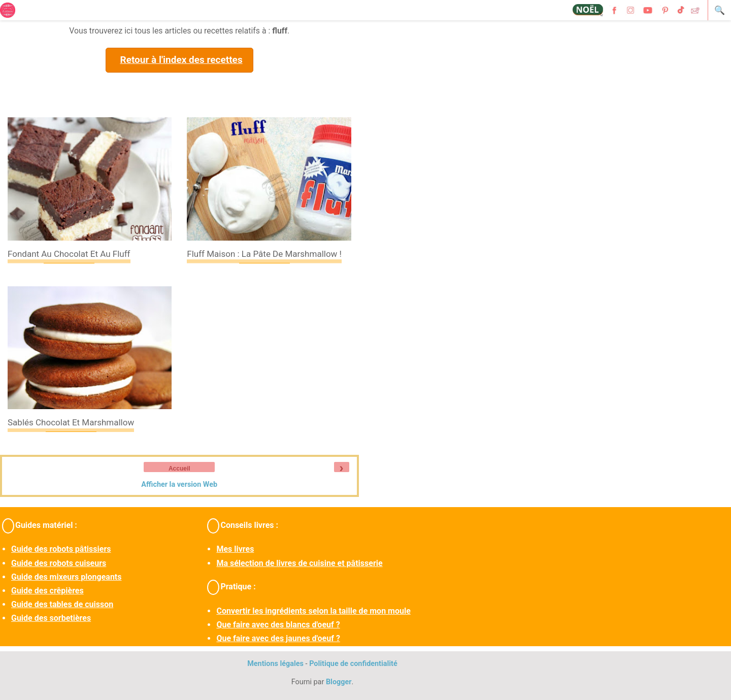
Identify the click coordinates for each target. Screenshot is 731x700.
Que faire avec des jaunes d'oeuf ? (278, 638)
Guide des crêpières (47, 591)
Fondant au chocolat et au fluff (69, 254)
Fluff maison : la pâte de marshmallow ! (264, 254)
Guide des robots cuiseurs (59, 563)
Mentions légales (275, 664)
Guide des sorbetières (51, 618)
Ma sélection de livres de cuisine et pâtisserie (299, 563)
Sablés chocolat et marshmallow (71, 422)
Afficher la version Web (179, 485)
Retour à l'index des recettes (181, 60)
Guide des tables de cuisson (62, 604)
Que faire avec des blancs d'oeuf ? (278, 625)
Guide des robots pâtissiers (61, 549)
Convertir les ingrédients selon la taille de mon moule (313, 611)
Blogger (339, 682)
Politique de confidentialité (353, 664)
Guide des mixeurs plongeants (66, 577)
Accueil (179, 469)
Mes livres (235, 549)
